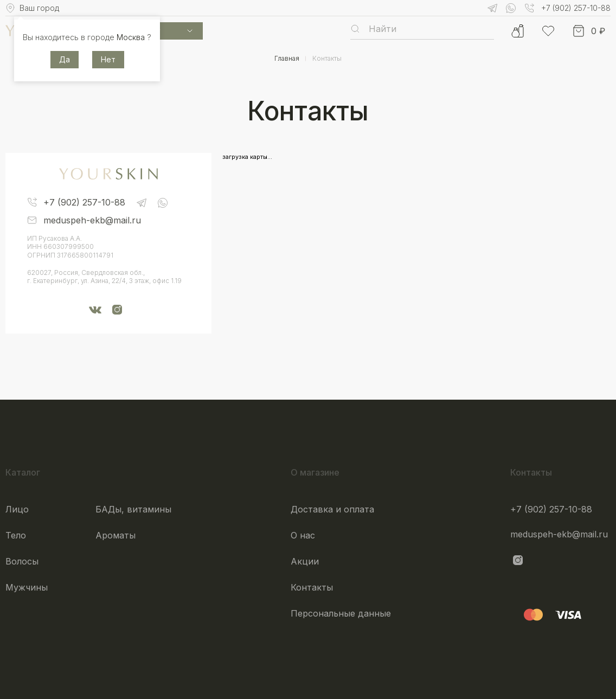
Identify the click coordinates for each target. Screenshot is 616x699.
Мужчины (27, 587)
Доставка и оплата (332, 509)
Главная (287, 58)
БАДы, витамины (133, 509)
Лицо (17, 509)
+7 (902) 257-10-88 (551, 509)
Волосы (22, 561)
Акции (305, 561)
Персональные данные (341, 613)
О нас (303, 535)
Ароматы (116, 535)
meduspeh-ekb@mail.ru (559, 534)
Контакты (312, 587)
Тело (16, 535)
